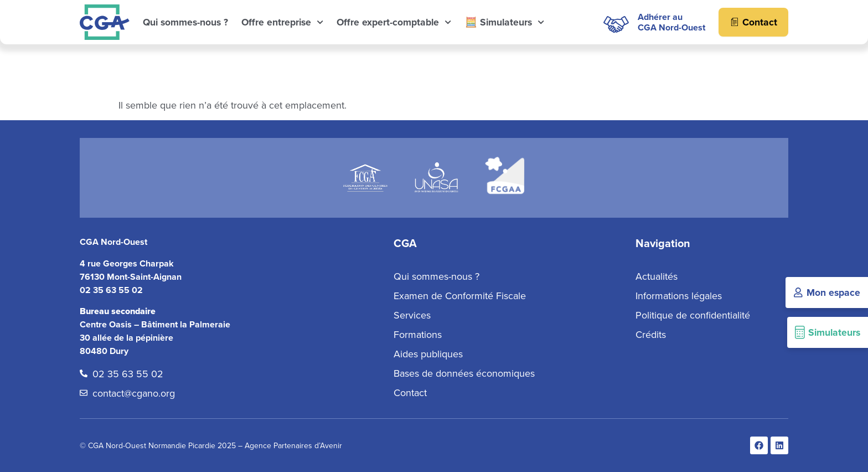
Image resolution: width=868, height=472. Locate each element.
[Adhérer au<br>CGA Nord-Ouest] (616, 22)
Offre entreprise (282, 22)
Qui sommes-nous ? (185, 22)
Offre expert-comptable (394, 22)
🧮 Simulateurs (505, 22)
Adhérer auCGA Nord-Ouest (671, 22)
